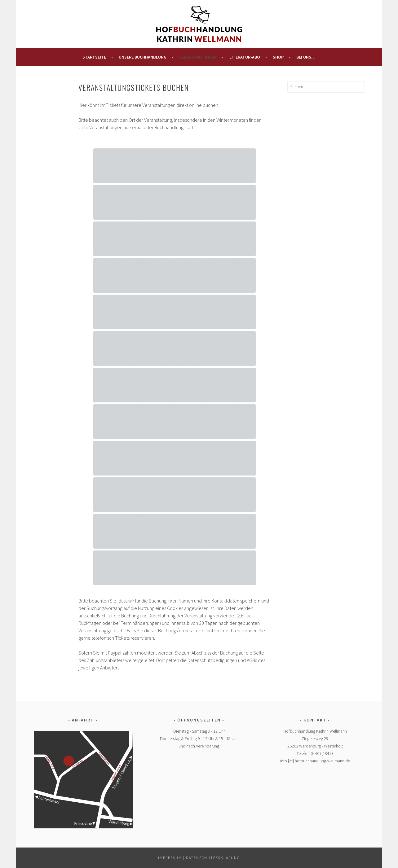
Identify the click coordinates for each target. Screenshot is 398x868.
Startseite (94, 57)
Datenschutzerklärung (213, 858)
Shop (278, 57)
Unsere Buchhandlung (143, 57)
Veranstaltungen (198, 57)
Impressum (170, 858)
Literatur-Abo (245, 57)
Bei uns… (306, 57)
